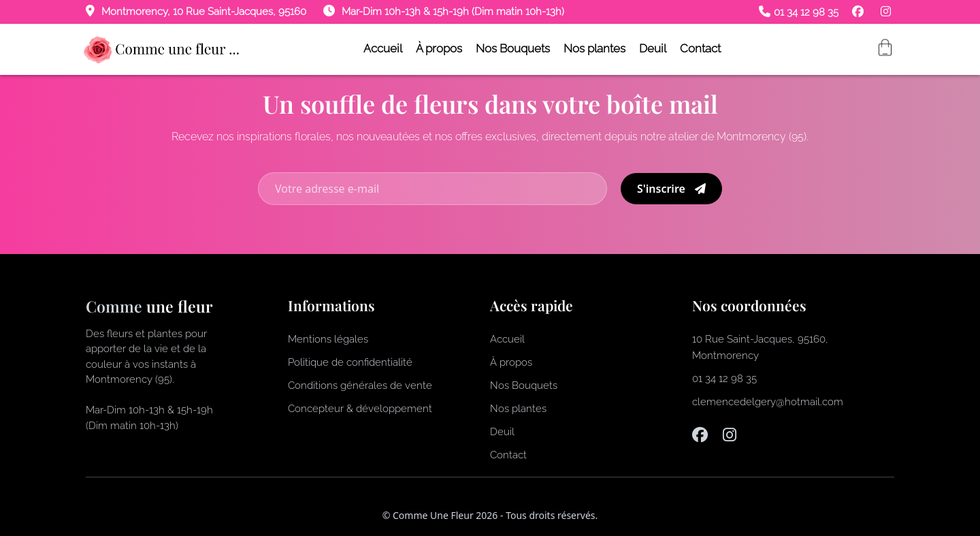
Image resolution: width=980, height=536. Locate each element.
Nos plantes (594, 48)
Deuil (653, 48)
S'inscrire (671, 189)
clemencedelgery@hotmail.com (768, 402)
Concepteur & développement (360, 409)
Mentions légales (328, 339)
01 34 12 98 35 (799, 12)
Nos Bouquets (513, 48)
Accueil (383, 48)
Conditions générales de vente (360, 385)
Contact (700, 48)
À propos (439, 48)
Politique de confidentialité (350, 362)
